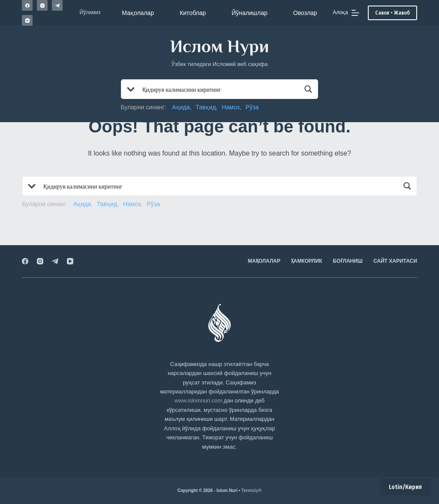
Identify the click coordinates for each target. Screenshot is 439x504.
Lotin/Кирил (405, 487)
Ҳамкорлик (307, 261)
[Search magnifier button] (308, 89)
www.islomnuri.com (198, 400)
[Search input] (220, 89)
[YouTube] (27, 20)
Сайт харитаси (395, 261)
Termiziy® (251, 490)
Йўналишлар (250, 13)
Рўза (252, 107)
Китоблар (193, 13)
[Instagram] (42, 5)
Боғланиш (348, 261)
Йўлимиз (90, 12)
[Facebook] (27, 5)
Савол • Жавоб (392, 13)
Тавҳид (206, 107)
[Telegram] (57, 5)
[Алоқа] (346, 13)
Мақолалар (138, 13)
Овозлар (305, 13)
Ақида (181, 107)
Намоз (231, 107)
